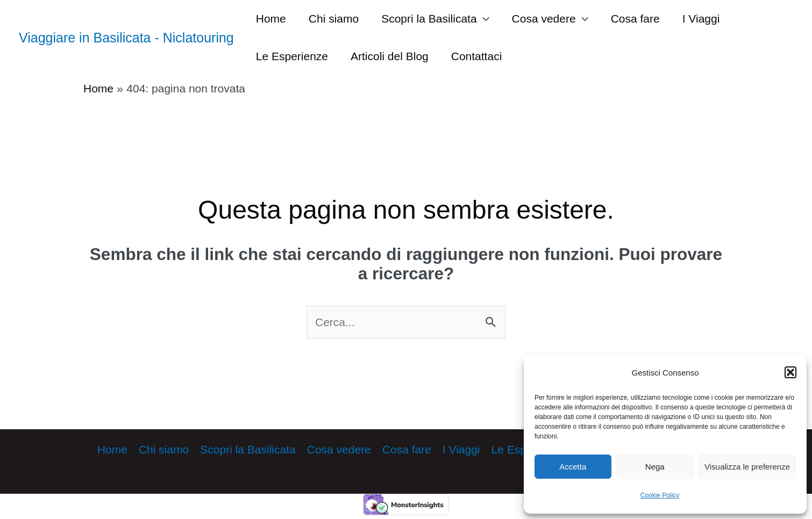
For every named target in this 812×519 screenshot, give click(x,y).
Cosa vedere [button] (544, 19)
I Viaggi (701, 19)
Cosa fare (635, 19)
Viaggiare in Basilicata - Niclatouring (126, 38)
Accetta (573, 467)
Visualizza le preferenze (747, 467)
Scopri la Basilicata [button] (429, 19)
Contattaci (477, 56)
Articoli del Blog (390, 56)
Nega (655, 467)
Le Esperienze (292, 56)
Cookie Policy (660, 495)
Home (271, 19)
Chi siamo (334, 19)
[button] (790, 372)
